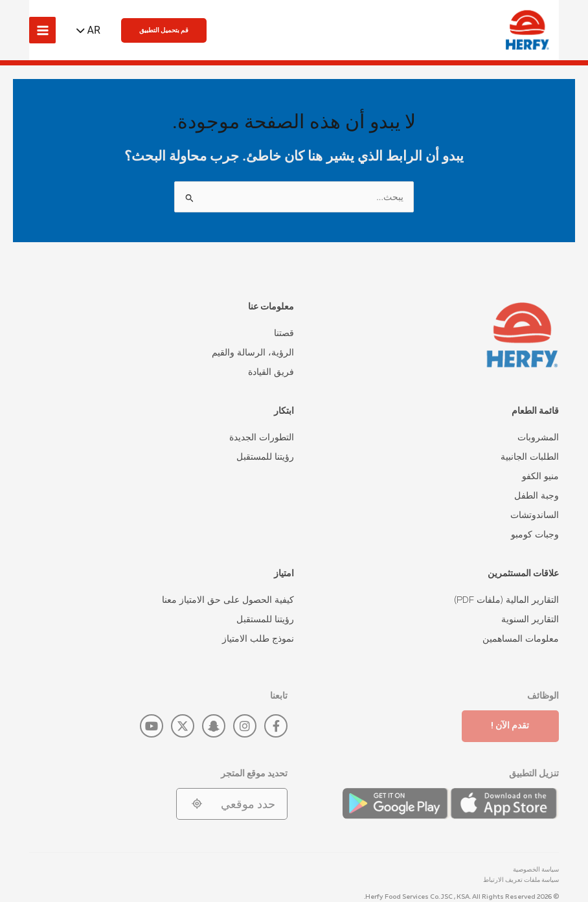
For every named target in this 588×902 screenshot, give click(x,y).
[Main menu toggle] (42, 30)
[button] (164, 30)
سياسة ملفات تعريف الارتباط (521, 880)
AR (94, 30)
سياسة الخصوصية (536, 870)
